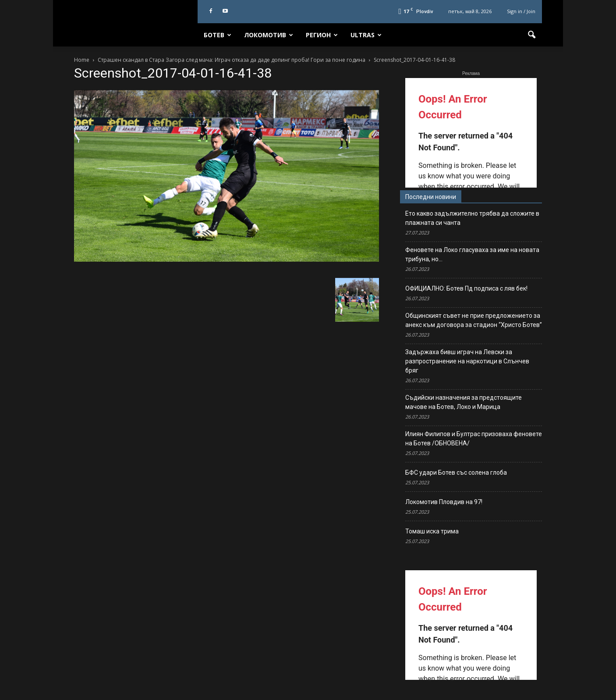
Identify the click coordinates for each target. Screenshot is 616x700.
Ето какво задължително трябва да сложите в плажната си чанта (472, 218)
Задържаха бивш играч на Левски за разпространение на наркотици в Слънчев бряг (467, 361)
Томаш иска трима (432, 531)
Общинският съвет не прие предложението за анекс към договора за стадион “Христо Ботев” (474, 320)
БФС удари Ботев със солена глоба (456, 473)
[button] (531, 35)
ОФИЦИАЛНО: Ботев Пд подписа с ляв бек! (466, 288)
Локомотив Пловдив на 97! (444, 502)
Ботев (218, 35)
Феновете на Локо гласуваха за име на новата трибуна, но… (472, 254)
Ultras (366, 35)
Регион (322, 35)
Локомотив (269, 35)
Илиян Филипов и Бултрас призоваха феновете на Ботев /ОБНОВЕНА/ (474, 439)
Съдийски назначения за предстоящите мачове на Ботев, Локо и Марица (464, 402)
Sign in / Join (521, 11)
